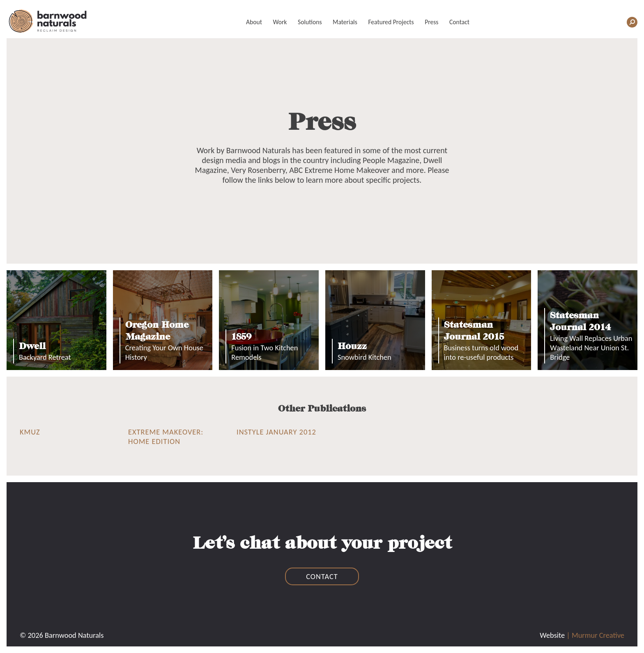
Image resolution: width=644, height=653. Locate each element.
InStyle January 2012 (276, 432)
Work (280, 22)
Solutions (310, 22)
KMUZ (30, 432)
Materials (345, 22)
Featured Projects (391, 22)
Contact (459, 22)
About (254, 22)
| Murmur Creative (595, 635)
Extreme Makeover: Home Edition (166, 437)
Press (431, 22)
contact (322, 576)
